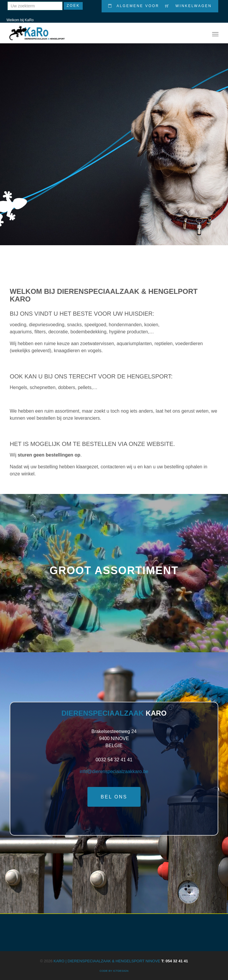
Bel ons (114, 797)
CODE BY (106, 971)
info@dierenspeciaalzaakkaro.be (114, 771)
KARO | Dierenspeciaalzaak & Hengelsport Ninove (121, 961)
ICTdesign (121, 971)
